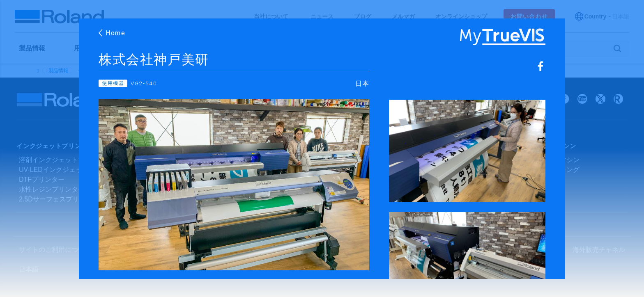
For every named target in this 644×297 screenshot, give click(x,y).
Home (112, 33)
